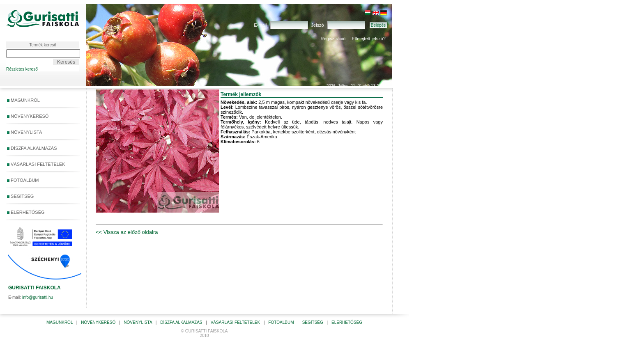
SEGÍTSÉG (41, 197)
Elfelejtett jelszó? (369, 39)
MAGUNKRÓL (23, 100)
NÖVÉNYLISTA (24, 132)
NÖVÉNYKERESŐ (28, 116)
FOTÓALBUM (23, 180)
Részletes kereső (22, 69)
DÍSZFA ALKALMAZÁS (32, 148)
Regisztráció (333, 39)
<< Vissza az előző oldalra (127, 232)
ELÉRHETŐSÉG (26, 212)
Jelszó (318, 25)
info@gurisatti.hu (38, 297)
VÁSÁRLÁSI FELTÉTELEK (36, 164)
